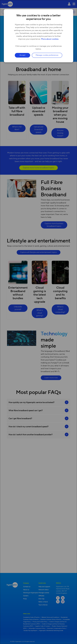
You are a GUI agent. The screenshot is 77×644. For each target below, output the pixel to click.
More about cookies (50, 39)
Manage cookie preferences (47, 55)
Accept (22, 55)
